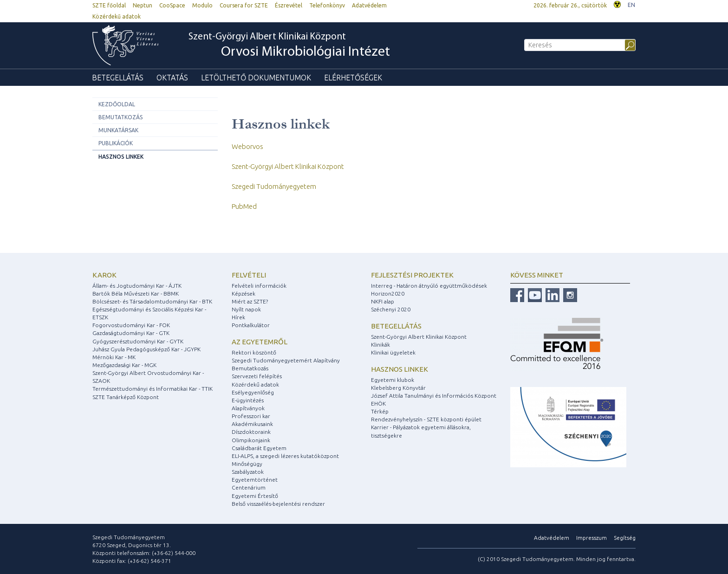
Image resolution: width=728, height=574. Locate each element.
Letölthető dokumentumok (256, 77)
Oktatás (172, 77)
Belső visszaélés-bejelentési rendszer (278, 504)
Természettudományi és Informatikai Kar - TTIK (153, 389)
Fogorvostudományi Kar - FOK (131, 325)
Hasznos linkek (121, 157)
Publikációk (116, 143)
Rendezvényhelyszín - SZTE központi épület (426, 419)
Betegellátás (118, 77)
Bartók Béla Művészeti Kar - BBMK (136, 293)
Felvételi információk (259, 286)
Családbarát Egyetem (259, 448)
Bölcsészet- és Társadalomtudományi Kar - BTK (152, 301)
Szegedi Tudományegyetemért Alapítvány (286, 360)
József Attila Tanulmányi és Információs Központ (434, 396)
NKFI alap (383, 301)
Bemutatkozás (120, 117)
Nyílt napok (246, 309)
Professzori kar (251, 416)
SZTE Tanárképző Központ (126, 397)
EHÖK (378, 403)
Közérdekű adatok (117, 16)
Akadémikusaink (252, 424)
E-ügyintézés (248, 400)
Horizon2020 (388, 293)
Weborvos (247, 146)
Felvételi (249, 275)
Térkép (380, 411)
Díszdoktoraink (251, 432)
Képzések (244, 293)
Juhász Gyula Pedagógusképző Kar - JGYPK (146, 349)
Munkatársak (118, 130)
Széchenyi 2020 (391, 309)
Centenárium (249, 487)
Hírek (238, 317)
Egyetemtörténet (255, 480)
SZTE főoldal (109, 5)
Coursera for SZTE (244, 5)
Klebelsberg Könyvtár (398, 388)
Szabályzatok (248, 472)
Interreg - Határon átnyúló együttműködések (429, 286)
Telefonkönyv (327, 5)
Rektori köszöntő (254, 352)
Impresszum (591, 538)
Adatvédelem (369, 5)
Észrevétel (289, 5)
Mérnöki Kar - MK (114, 357)
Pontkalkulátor (251, 325)
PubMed (244, 206)
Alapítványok (248, 408)
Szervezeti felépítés (257, 376)
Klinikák (380, 345)
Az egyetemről (260, 342)
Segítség (625, 538)
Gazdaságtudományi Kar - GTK (131, 333)
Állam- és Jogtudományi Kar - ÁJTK (137, 286)
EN (631, 5)
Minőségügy (247, 464)
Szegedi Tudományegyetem (274, 186)
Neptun (143, 5)
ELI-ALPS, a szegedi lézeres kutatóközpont (285, 456)
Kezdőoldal (117, 104)
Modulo (202, 5)
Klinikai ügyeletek (393, 352)
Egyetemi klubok (393, 380)
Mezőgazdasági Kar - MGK (124, 365)
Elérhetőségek (353, 77)
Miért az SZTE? (250, 301)
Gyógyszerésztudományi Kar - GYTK (138, 341)
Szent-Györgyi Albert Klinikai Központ (289, 46)
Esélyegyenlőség (253, 392)
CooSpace (172, 5)
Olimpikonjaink (251, 440)
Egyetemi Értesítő (255, 496)
